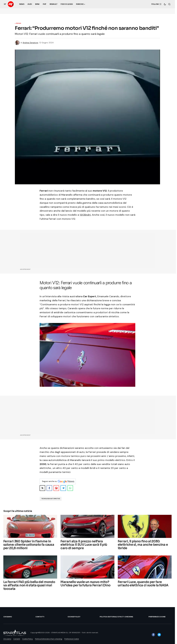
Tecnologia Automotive (51, 499)
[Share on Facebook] (49, 488)
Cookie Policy (74, 617)
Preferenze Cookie (157, 617)
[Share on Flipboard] (56, 488)
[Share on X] (42, 488)
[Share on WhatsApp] (70, 488)
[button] (5, 4)
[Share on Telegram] (63, 488)
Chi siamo (8, 617)
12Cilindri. (85, 215)
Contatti (40, 617)
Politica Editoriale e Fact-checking (116, 617)
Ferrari (18, 24)
